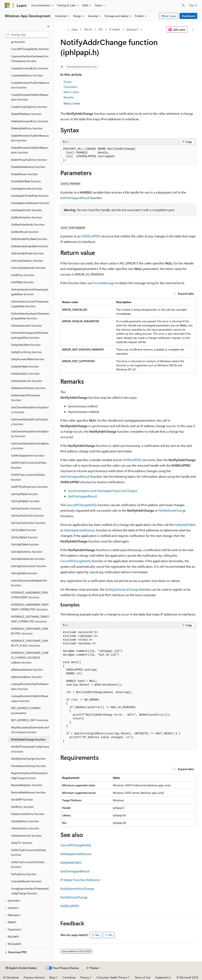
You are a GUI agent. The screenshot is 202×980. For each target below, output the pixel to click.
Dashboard (188, 16)
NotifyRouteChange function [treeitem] (28, 759)
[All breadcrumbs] (64, 30)
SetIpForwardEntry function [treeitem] (28, 814)
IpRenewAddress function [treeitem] (26, 677)
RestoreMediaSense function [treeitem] (28, 792)
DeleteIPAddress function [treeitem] (26, 114)
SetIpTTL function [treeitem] (22, 843)
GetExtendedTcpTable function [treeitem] (29, 239)
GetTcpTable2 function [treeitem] (24, 537)
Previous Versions (34, 977)
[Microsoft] (7, 5)
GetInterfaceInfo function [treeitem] (26, 326)
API (101, 29)
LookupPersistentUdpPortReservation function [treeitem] (30, 698)
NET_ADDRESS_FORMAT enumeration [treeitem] (26, 710)
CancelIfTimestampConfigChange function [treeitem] (30, 39)
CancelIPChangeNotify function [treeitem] (30, 49)
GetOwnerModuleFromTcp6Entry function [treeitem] (30, 410)
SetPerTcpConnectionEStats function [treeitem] (28, 864)
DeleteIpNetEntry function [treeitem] (27, 128)
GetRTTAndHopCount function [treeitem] (29, 487)
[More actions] (192, 30)
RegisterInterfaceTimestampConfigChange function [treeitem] (29, 775)
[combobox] (27, 35)
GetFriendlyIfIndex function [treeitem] (27, 253)
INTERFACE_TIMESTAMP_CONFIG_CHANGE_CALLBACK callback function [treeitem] (30, 658)
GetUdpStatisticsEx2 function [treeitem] (29, 566)
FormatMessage (104, 283)
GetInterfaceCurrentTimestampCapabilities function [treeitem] (30, 304)
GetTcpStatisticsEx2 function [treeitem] (28, 523)
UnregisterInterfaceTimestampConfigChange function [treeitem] (30, 891)
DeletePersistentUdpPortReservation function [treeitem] (30, 150)
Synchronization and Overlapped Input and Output (102, 491)
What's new (169, 16)
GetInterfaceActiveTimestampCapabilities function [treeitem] (30, 292)
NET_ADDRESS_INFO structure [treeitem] (30, 720)
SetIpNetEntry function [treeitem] (25, 821)
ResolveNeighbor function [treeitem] (27, 785)
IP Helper (115, 29)
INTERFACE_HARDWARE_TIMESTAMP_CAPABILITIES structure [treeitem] (30, 607)
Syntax (68, 82)
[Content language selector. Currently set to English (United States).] (21, 968)
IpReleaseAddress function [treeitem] (27, 669)
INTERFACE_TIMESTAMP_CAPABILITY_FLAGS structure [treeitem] (30, 643)
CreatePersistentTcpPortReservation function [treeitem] (30, 85)
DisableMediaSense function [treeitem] (28, 167)
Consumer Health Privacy (112, 977)
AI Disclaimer (11, 977)
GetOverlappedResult (75, 198)
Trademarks (162, 977)
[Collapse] (48, 26)
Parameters (70, 87)
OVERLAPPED (91, 236)
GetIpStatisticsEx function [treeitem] (27, 381)
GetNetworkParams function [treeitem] (28, 388)
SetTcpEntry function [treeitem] (24, 874)
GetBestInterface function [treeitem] (27, 217)
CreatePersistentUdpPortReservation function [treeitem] (30, 97)
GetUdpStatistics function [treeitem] (27, 552)
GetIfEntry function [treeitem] (23, 275)
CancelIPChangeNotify (81, 505)
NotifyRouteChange (172, 510)
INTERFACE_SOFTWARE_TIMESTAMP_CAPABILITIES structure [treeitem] (30, 619)
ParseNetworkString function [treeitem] (29, 766)
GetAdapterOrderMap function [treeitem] (30, 196)
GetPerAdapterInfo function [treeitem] (28, 455)
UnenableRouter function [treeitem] (26, 881)
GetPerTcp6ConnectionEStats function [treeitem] (29, 465)
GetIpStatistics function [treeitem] (25, 373)
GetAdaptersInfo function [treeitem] (26, 210)
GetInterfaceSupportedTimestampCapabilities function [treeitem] (30, 335)
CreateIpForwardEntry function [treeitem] (30, 68)
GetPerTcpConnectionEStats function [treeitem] (28, 477)
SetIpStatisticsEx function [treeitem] (26, 836)
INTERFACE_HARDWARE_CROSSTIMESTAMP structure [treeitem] (30, 595)
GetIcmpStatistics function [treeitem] (27, 261)
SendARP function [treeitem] (22, 799)
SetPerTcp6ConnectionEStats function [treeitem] (29, 852)
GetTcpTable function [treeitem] (24, 530)
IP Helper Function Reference (80, 880)
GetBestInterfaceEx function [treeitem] (28, 224)
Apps (75, 29)
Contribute (69, 977)
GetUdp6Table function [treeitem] (25, 544)
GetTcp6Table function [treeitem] (24, 494)
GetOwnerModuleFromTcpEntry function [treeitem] (30, 422)
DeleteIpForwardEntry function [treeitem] (30, 121)
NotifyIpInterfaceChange (122, 589)
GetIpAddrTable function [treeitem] (26, 345)
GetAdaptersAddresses (80, 530)
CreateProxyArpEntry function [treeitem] (29, 107)
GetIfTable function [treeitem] (22, 282)
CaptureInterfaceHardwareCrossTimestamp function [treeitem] (30, 59)
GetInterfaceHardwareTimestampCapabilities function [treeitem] (30, 316)
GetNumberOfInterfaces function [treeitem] (26, 398)
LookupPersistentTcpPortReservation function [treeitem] (30, 686)
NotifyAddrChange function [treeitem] (28, 739)
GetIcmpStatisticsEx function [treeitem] (28, 268)
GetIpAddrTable (185, 525)
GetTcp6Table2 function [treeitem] (25, 501)
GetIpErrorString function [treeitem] (26, 352)
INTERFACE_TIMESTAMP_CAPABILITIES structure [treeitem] (30, 631)
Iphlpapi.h (132, 29)
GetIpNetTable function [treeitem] (25, 366)
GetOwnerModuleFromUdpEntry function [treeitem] (30, 446)
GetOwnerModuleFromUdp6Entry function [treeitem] (30, 434)
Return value (71, 92)
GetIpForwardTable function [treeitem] (28, 359)
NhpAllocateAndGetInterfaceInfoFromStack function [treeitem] (30, 730)
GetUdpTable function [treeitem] (24, 573)
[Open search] (183, 5)
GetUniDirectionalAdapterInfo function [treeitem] (29, 583)
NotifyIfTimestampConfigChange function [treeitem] (30, 749)
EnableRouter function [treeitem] (24, 174)
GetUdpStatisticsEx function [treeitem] (28, 559)
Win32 (88, 29)
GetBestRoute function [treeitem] (25, 232)
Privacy (85, 977)
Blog (52, 977)
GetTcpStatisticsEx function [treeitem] (27, 515)
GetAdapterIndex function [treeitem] (27, 188)
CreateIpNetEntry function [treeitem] (27, 75)
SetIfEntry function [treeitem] (22, 807)
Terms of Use (143, 977)
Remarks (69, 97)
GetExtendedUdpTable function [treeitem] (30, 246)
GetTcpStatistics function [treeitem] (26, 508)
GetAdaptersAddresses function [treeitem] (30, 203)
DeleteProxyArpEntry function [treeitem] (29, 160)
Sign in (193, 5)
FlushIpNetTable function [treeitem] (26, 181)
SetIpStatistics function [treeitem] (25, 828)
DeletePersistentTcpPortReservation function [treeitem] (30, 138)
